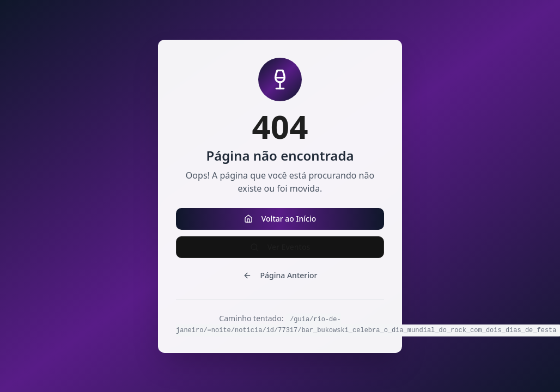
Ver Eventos (280, 247)
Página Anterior (280, 275)
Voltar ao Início (280, 219)
